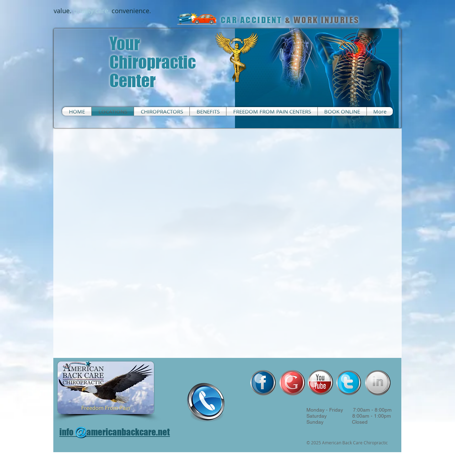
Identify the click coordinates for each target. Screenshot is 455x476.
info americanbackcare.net (115, 432)
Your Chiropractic (153, 53)
